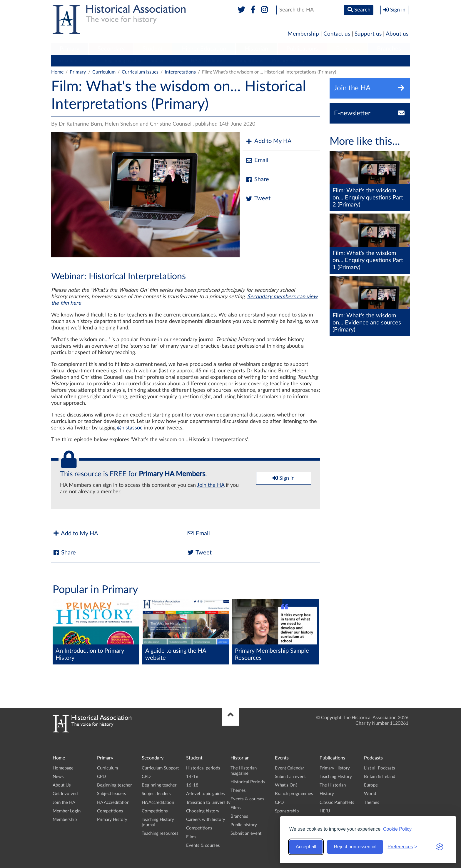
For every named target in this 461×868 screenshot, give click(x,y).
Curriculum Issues (140, 72)
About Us (62, 785)
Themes (238, 790)
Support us (368, 34)
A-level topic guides (206, 794)
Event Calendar (289, 768)
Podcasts (348, 49)
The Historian (333, 785)
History (327, 794)
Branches (389, 49)
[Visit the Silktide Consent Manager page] (440, 847)
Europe (371, 785)
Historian (256, 49)
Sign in (284, 478)
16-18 (192, 785)
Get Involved (65, 794)
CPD (91, 61)
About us (397, 34)
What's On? (286, 785)
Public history (244, 825)
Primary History (288, 61)
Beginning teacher (123, 61)
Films (191, 837)
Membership (303, 34)
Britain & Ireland (380, 777)
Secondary (111, 49)
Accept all (306, 847)
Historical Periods (248, 782)
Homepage (63, 768)
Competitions (249, 61)
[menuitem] (70, 49)
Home (57, 72)
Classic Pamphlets (337, 803)
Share (257, 180)
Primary (70, 49)
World (370, 794)
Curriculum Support (160, 768)
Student (153, 49)
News (58, 777)
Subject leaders (166, 61)
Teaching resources (160, 833)
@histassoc (131, 428)
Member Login (67, 811)
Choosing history (203, 811)
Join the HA (211, 485)
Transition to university (208, 803)
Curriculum (66, 61)
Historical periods (203, 768)
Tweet (258, 199)
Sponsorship (287, 811)
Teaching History (336, 777)
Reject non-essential (355, 847)
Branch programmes (294, 794)
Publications (302, 49)
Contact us (337, 34)
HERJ (325, 811)
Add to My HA (269, 141)
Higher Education (204, 49)
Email (257, 160)
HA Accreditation (209, 61)
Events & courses (203, 845)
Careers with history (206, 820)
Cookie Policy (397, 829)
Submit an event (246, 833)
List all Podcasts (380, 768)
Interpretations (180, 72)
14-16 (192, 777)
